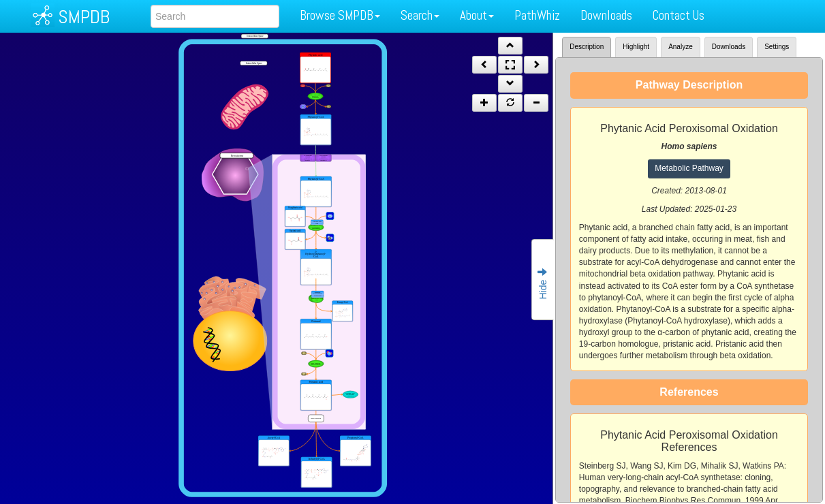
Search (420, 15)
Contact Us (679, 15)
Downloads (606, 15)
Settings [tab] (777, 47)
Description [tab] (587, 47)
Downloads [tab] (729, 47)
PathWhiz (537, 15)
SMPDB (84, 17)
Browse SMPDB (340, 15)
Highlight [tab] (636, 47)
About (477, 15)
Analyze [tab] (681, 47)
